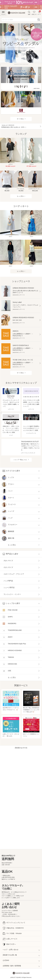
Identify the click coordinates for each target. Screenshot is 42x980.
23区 (7, 671)
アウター (8, 485)
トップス (8, 478)
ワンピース (9, 505)
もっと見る (20, 196)
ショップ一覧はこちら (20, 460)
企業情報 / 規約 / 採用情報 (12, 966)
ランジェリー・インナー (12, 594)
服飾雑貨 (8, 532)
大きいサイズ (8, 561)
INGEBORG (9, 624)
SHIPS (8, 617)
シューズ (8, 512)
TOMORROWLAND (12, 631)
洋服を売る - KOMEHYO (13, 928)
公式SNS (6, 960)
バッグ (7, 518)
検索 (29, 13)
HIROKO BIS (10, 664)
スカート (8, 498)
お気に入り (34, 13)
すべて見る (20, 119)
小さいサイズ (8, 567)
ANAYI (8, 637)
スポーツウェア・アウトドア (14, 574)
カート (39, 13)
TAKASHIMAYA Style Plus (14, 644)
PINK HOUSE (10, 610)
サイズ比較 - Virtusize (12, 934)
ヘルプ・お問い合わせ (11, 950)
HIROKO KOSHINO (12, 651)
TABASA (8, 657)
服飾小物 (8, 538)
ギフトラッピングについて (14, 923)
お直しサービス (10, 939)
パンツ (7, 491)
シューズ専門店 (9, 588)
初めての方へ (9, 944)
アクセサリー (9, 525)
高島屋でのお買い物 (10, 955)
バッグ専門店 (8, 581)
